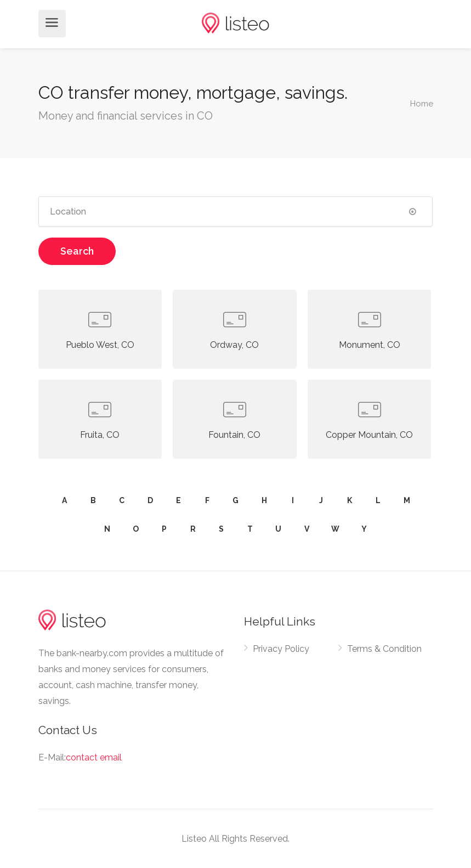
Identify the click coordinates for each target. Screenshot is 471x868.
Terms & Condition (384, 649)
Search (77, 251)
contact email (94, 757)
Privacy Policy (281, 649)
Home (422, 103)
